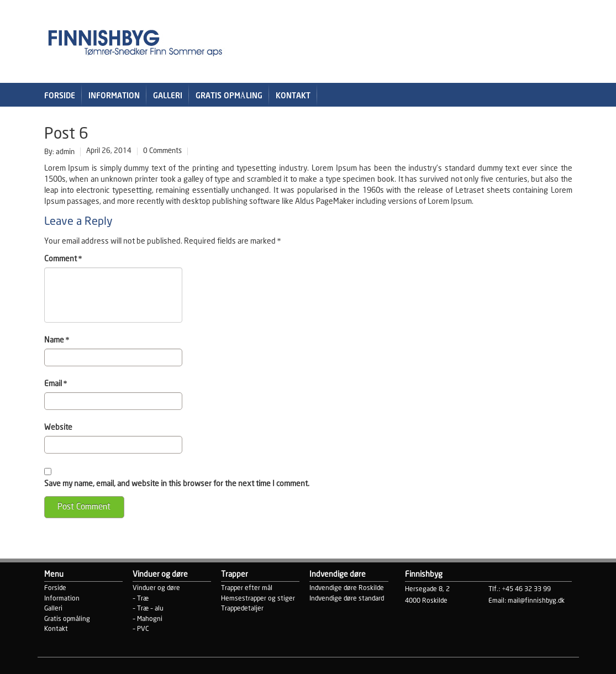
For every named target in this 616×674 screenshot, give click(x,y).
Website (58, 428)
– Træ (141, 599)
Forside (60, 96)
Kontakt (293, 96)
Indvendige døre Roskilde (347, 588)
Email (56, 384)
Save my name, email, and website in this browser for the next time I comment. (177, 484)
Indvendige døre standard (347, 599)
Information (114, 96)
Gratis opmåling (229, 96)
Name (57, 340)
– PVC (141, 629)
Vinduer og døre (156, 588)
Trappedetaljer (242, 609)
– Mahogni (148, 619)
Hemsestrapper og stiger (258, 599)
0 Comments (162, 151)
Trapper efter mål (247, 588)
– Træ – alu (148, 609)
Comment (63, 259)
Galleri (168, 96)
